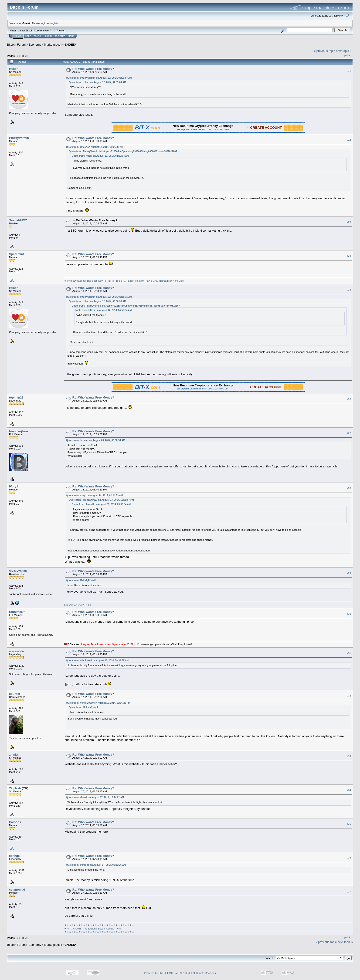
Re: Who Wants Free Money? (93, 69)
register (55, 23)
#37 (349, 892)
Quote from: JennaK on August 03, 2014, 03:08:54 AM (96, 440)
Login (48, 36)
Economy (35, 45)
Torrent (61, 30)
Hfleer (13, 69)
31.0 (53, 30)
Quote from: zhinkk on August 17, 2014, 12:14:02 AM (95, 797)
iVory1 (14, 486)
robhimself (17, 612)
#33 (349, 756)
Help (28, 36)
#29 (349, 573)
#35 (349, 824)
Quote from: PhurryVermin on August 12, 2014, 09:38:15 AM (99, 297)
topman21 (16, 397)
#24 (349, 256)
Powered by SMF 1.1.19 (158, 973)
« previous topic (324, 51)
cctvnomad (17, 890)
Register (60, 36)
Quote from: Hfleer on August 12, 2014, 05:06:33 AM (95, 147)
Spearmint (17, 254)
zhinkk (14, 755)
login (44, 23)
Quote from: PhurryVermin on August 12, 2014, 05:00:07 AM (99, 78)
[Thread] (164, 281)
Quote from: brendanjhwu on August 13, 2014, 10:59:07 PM (101, 500)
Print (347, 55)
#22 (349, 140)
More (71, 36)
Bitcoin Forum (16, 45)
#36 (349, 858)
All (27, 56)
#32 (349, 696)
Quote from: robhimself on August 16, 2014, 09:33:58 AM (97, 661)
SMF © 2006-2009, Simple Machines (195, 973)
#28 (349, 488)
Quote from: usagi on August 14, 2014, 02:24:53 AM (94, 495)
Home (18, 36)
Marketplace (52, 45)
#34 (349, 790)
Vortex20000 (18, 571)
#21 (349, 71)
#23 (349, 222)
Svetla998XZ (18, 220)
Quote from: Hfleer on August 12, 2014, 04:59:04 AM (97, 82)
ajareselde (17, 651)
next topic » (344, 51)
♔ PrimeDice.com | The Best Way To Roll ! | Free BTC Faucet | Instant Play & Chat (111, 281)
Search (38, 36)
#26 (349, 399)
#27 (349, 433)
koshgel (15, 856)
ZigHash (15, 788)
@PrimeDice (177, 281)
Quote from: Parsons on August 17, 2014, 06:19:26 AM (96, 865)
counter (15, 694)
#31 (349, 653)
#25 (349, 290)
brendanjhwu (19, 431)
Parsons (15, 822)
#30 (349, 614)
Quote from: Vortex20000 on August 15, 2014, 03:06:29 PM (98, 703)
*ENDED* (70, 45)
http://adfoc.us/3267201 (78, 605)
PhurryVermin (19, 138)
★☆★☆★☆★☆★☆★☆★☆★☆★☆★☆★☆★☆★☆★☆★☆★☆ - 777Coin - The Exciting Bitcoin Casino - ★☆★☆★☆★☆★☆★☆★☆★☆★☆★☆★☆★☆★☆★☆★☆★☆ (99, 928)
